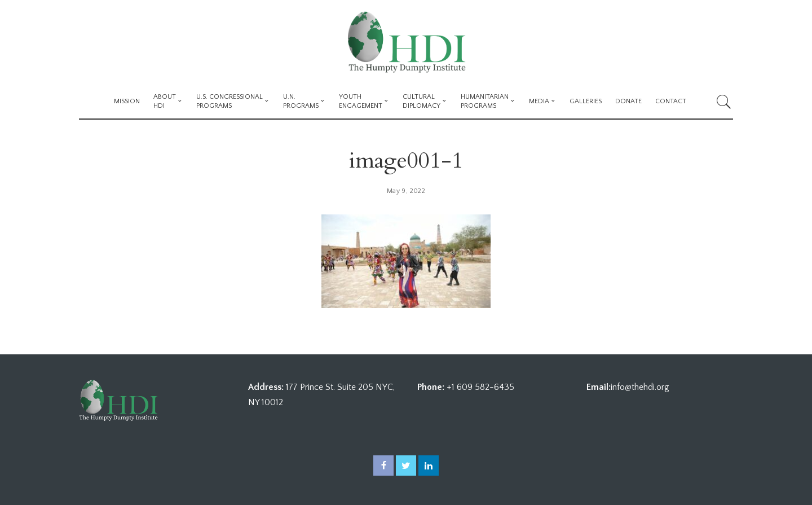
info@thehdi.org (640, 387)
